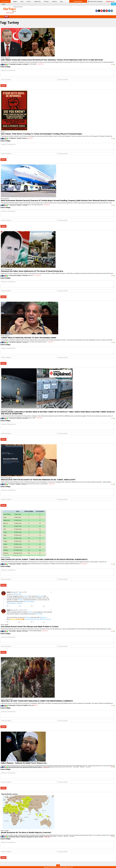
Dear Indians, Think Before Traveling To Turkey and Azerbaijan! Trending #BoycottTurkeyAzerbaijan (41, 134)
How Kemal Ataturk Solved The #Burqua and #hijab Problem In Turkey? (30, 626)
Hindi (22, 1)
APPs (114, 4)
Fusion (29, 1)
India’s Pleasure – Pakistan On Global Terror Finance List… (24, 763)
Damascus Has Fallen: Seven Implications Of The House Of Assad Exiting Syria (32, 271)
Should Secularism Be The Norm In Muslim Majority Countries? (26, 832)
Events (4, 4)
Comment (25, 64)
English (15, 1)
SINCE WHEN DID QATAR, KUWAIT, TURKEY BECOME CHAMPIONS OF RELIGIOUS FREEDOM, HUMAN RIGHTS (44, 559)
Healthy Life (37, 1)
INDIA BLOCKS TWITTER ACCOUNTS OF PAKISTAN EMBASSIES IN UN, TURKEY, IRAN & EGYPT (38, 480)
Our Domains (5, 1)
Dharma (54, 1)
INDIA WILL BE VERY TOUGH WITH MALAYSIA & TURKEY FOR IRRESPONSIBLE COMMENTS (37, 701)
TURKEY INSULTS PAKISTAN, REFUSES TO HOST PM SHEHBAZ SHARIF (29, 338)
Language (96, 1)
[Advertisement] (58, 10)
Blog (61, 1)
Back (7, 17)
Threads (46, 1)
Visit (113, 65)
